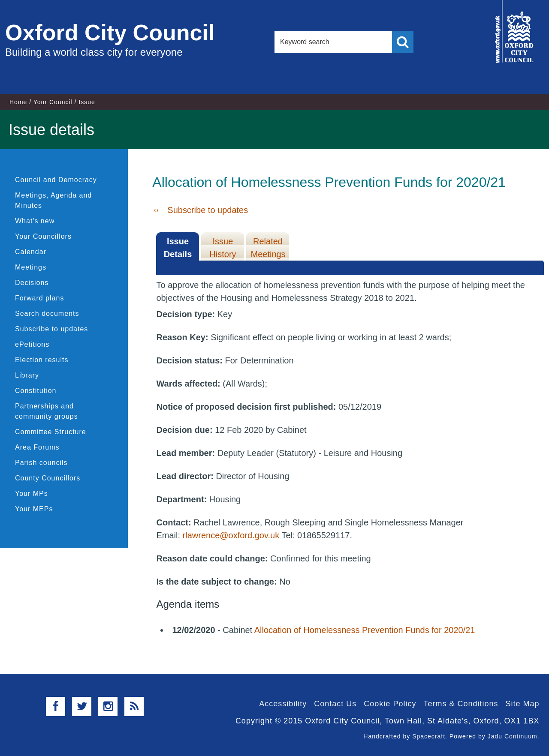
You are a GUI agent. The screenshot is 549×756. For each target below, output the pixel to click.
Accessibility (283, 704)
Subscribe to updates (51, 329)
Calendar (31, 252)
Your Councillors (43, 236)
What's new (35, 221)
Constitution (36, 391)
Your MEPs (34, 509)
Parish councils (41, 463)
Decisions (32, 283)
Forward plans (39, 298)
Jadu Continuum (513, 736)
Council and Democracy (56, 180)
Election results (42, 360)
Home (18, 102)
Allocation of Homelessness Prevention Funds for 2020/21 (365, 630)
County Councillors (48, 478)
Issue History (223, 248)
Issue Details (178, 248)
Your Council (53, 102)
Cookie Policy (390, 704)
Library (27, 375)
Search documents (47, 313)
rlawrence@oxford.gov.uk (231, 535)
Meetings (31, 267)
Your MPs (32, 493)
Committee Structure (51, 432)
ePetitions (32, 344)
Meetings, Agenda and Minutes (53, 200)
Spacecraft (429, 736)
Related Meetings (268, 248)
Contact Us (335, 704)
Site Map (522, 704)
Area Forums (37, 447)
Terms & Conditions (461, 704)
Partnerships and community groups (47, 411)
